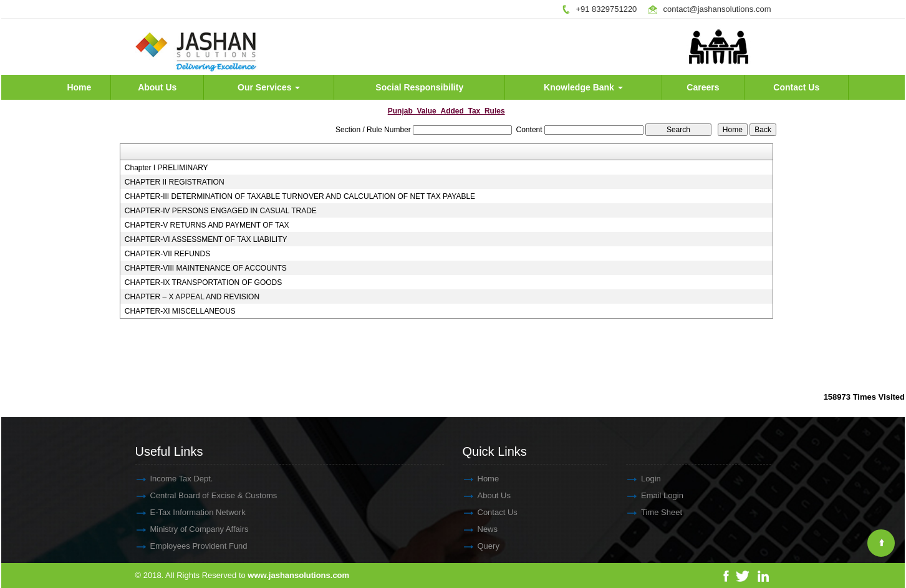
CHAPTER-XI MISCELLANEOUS (180, 311)
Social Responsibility (419, 87)
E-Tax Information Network (187, 512)
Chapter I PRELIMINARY (166, 168)
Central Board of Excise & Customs (203, 495)
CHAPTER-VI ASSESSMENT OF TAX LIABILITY (206, 239)
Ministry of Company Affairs (188, 529)
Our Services (269, 87)
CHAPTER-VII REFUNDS (167, 254)
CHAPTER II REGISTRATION (175, 182)
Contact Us (796, 87)
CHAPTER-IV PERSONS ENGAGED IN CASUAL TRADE (221, 211)
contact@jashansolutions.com (717, 9)
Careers (703, 87)
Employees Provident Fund (188, 546)
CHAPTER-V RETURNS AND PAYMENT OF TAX (207, 225)
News (477, 529)
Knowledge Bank (583, 87)
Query (477, 546)
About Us (157, 87)
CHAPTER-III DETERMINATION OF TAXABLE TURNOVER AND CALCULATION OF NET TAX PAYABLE (300, 196)
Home (79, 87)
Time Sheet (650, 512)
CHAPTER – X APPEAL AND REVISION (192, 297)
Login (640, 479)
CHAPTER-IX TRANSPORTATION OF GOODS (203, 282)
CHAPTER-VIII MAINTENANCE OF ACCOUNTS (206, 268)
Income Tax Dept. (171, 479)
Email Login (651, 495)
